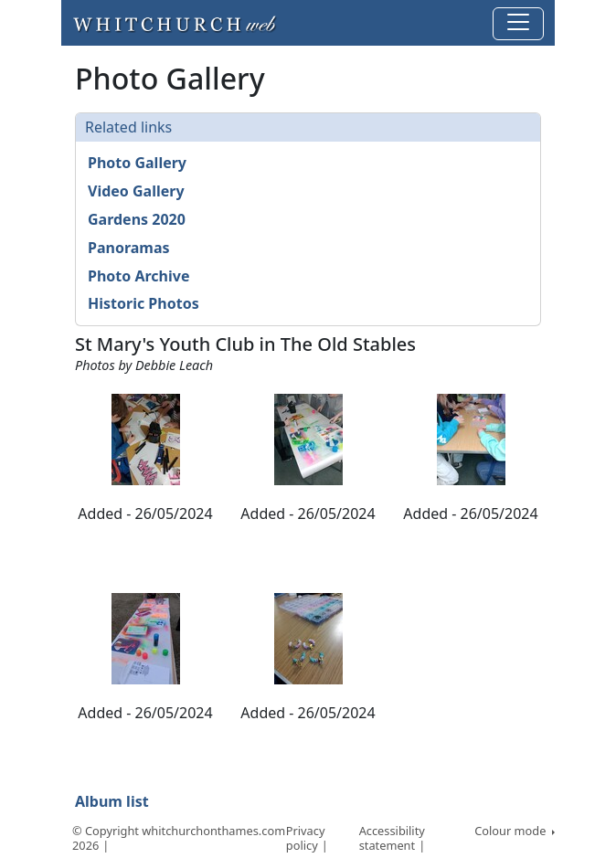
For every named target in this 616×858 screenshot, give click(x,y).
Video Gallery (136, 191)
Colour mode (512, 831)
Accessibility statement (392, 838)
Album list (112, 801)
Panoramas (129, 248)
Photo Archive (138, 276)
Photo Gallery (137, 163)
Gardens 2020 (137, 219)
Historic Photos (143, 303)
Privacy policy (306, 838)
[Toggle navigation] (518, 24)
